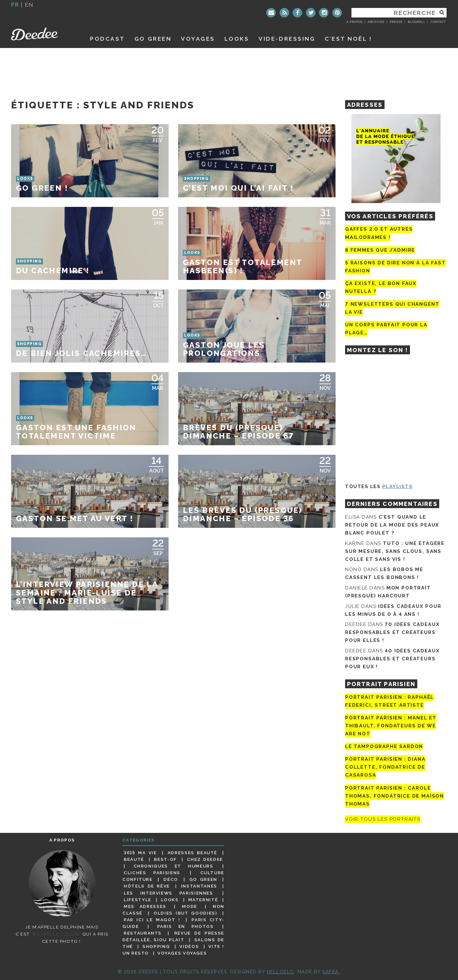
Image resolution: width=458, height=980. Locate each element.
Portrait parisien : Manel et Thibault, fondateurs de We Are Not (391, 726)
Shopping (156, 946)
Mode (190, 906)
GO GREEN (153, 39)
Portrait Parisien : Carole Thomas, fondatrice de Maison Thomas (395, 796)
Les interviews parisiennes (168, 893)
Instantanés (199, 886)
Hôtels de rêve (147, 886)
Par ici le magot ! (152, 920)
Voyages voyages (182, 953)
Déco (171, 879)
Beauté (134, 859)
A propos (354, 22)
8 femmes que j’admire (380, 250)
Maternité (203, 900)
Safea (331, 972)
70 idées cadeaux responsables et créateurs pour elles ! (392, 632)
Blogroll (417, 22)
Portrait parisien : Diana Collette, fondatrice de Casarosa (385, 767)
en (29, 5)
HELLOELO (281, 972)
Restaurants (143, 933)
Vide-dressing (287, 39)
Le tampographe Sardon (384, 746)
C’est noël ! (348, 39)
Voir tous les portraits (383, 819)
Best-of (165, 859)
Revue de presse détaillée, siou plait (173, 936)
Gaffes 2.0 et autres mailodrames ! (379, 233)
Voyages (198, 39)
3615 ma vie (140, 853)
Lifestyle (138, 900)
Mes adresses (145, 906)
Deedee (43, 34)
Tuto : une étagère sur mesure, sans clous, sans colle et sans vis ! (395, 551)
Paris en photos (185, 926)
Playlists (398, 487)
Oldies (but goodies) (185, 913)
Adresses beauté (192, 853)
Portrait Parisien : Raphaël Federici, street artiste (389, 701)
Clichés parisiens (152, 873)
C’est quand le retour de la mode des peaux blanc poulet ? (392, 525)
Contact (438, 22)
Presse (396, 22)
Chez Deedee (205, 859)
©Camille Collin (56, 934)
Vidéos (189, 946)
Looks (237, 39)
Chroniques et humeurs (173, 866)
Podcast (108, 39)
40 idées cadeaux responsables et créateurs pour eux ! (392, 659)
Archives (376, 22)
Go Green (203, 879)
